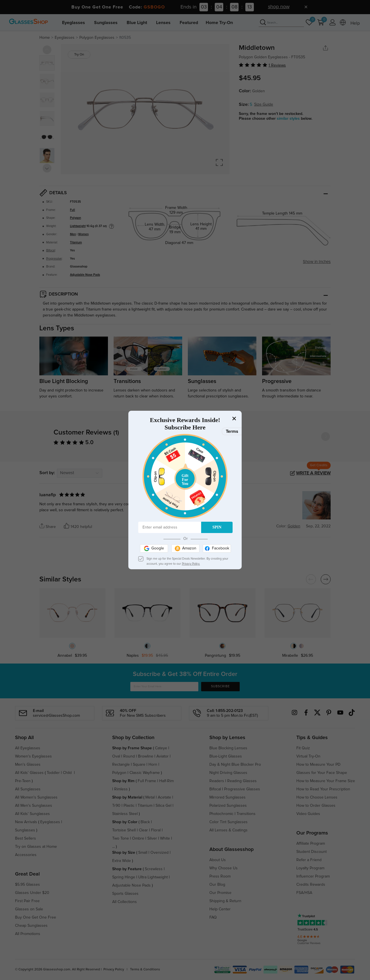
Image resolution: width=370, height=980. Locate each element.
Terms (232, 431)
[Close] (234, 419)
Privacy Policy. (191, 564)
